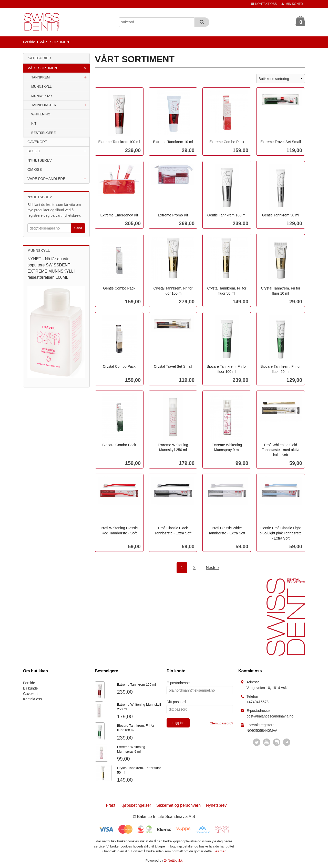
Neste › (212, 568)
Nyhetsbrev (216, 805)
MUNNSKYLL (41, 87)
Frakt (110, 805)
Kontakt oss (32, 699)
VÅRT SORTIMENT (43, 68)
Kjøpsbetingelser (136, 805)
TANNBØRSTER (44, 105)
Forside (29, 42)
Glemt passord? (221, 723)
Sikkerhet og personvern (178, 805)
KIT (34, 123)
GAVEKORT (37, 142)
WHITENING (41, 114)
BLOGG (34, 151)
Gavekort (30, 694)
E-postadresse (178, 683)
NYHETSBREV (40, 160)
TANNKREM (40, 77)
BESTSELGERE (43, 133)
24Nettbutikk (173, 860)
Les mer (219, 851)
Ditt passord (176, 702)
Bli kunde (30, 688)
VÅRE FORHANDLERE (46, 179)
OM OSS (35, 169)
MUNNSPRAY (42, 96)
